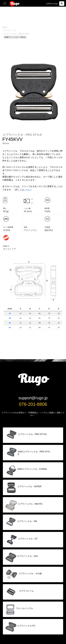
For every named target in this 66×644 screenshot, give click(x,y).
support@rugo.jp (33, 398)
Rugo (15, 3)
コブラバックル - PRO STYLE (16, 34)
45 (10, 323)
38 (10, 318)
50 (10, 327)
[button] (62, 4)
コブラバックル (10, 30)
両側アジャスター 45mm (15, 37)
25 (10, 313)
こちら (27, 190)
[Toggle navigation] (5, 3)
